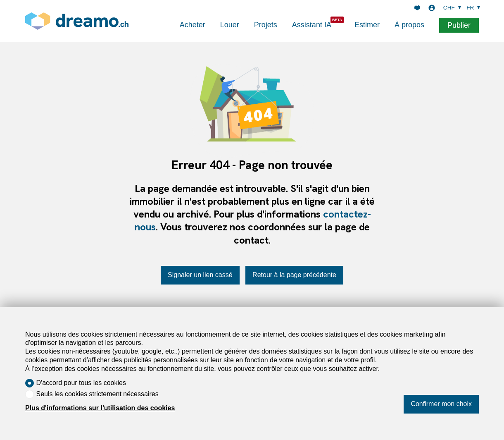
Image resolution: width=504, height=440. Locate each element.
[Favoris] (417, 8)
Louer (230, 25)
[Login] (432, 8)
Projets (266, 25)
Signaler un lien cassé (200, 275)
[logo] (77, 21)
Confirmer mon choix (441, 404)
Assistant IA (312, 25)
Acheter (193, 25)
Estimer (367, 25)
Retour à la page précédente (294, 275)
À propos (409, 25)
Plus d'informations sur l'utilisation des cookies (100, 408)
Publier (459, 25)
